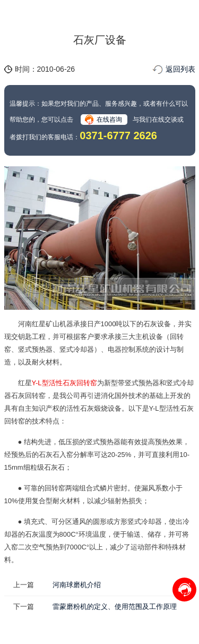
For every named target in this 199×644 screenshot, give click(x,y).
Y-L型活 (44, 383)
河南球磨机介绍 (77, 585)
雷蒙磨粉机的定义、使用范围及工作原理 (115, 607)
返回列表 (180, 69)
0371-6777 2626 (118, 135)
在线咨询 (109, 120)
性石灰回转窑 (76, 383)
